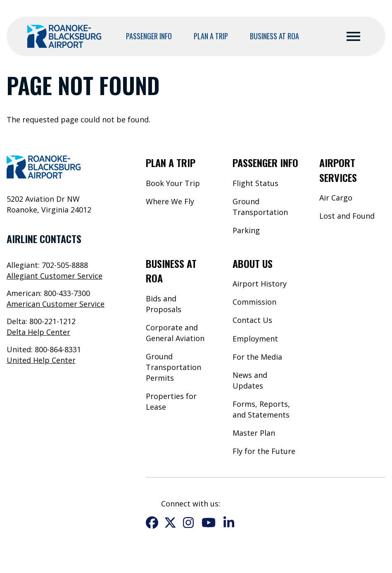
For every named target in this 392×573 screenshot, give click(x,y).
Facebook (152, 523)
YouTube (209, 523)
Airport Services (338, 170)
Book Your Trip (173, 183)
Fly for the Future (264, 451)
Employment (255, 339)
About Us (253, 263)
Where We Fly (170, 201)
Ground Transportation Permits (173, 367)
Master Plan (254, 433)
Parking (246, 230)
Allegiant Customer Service (55, 276)
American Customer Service (56, 304)
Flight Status (255, 183)
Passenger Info (149, 36)
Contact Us (252, 320)
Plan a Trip (211, 36)
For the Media (257, 357)
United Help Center (41, 360)
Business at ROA (274, 36)
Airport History (260, 284)
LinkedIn (229, 523)
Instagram (188, 523)
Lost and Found (347, 216)
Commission (254, 302)
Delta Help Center (38, 332)
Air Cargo (336, 198)
